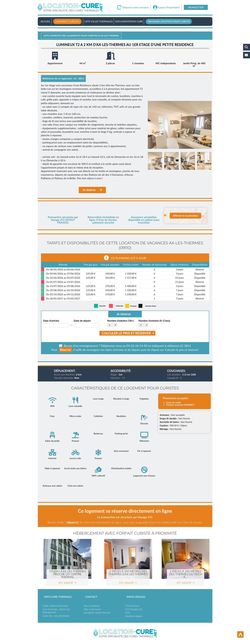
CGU (128, 613)
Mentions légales (134, 616)
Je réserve (92, 190)
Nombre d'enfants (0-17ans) (154, 321)
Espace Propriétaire (169, 7)
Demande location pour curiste (169, 21)
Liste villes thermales (99, 21)
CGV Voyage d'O (134, 609)
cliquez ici (72, 522)
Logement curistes (67, 21)
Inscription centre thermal (97, 613)
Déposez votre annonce (135, 7)
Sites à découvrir (92, 609)
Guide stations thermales (55, 606)
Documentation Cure (129, 21)
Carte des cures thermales (56, 616)
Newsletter (196, 7)
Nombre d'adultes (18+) (121, 321)
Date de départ (82, 321)
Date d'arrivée (51, 321)
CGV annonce (132, 606)
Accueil (46, 21)
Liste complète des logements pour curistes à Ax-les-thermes (81, 36)
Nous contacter (92, 606)
